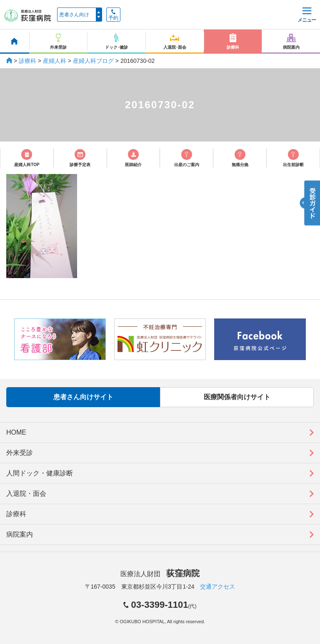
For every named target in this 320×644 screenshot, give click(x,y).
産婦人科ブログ (93, 61)
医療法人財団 (160, 574)
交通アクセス (217, 587)
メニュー (307, 15)
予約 (113, 15)
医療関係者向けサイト (237, 397)
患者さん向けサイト (83, 397)
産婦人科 (55, 61)
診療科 (27, 61)
